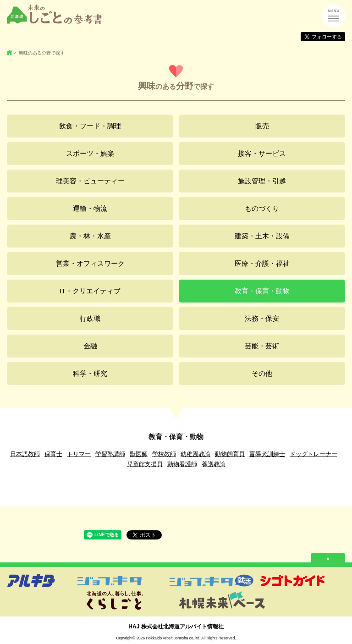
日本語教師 (25, 454)
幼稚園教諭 (195, 454)
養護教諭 (214, 464)
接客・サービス (262, 153)
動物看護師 (182, 464)
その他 (262, 373)
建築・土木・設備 (262, 236)
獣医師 (139, 454)
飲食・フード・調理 (90, 126)
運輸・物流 (90, 208)
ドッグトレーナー (313, 454)
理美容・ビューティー (90, 181)
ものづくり (262, 208)
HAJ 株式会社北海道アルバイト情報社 (176, 627)
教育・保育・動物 (262, 291)
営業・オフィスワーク (90, 263)
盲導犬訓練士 (267, 454)
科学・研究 (90, 373)
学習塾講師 (110, 454)
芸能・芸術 (262, 346)
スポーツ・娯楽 (90, 153)
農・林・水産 (90, 236)
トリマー (79, 454)
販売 (262, 126)
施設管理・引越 (262, 181)
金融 (90, 346)
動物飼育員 (230, 454)
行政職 (90, 318)
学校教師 (164, 454)
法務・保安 (262, 318)
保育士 (53, 454)
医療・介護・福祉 (262, 263)
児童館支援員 (145, 464)
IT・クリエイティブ (90, 291)
